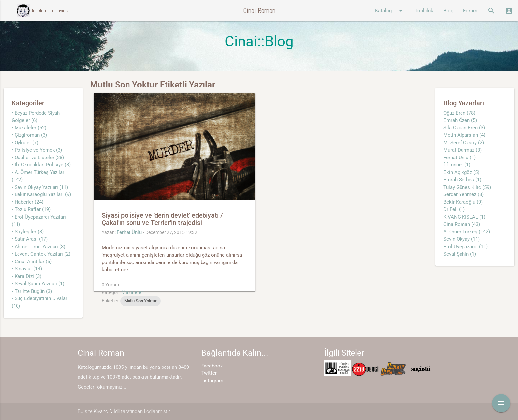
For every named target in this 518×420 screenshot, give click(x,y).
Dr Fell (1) (454, 209)
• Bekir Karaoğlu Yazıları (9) (41, 194)
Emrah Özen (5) (460, 120)
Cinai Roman (259, 10)
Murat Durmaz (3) (462, 150)
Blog (448, 11)
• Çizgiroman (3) (29, 135)
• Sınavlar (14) (27, 269)
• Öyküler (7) (25, 143)
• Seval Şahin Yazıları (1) (38, 284)
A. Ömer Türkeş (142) (467, 232)
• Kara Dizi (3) (26, 276)
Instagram (212, 381)
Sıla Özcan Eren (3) (464, 128)
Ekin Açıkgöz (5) (461, 172)
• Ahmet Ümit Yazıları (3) (38, 247)
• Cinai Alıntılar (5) (32, 262)
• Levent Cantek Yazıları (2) (41, 254)
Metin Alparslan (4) (464, 135)
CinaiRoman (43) (462, 224)
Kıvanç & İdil (107, 411)
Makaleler (132, 292)
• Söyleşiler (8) (28, 232)
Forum (470, 11)
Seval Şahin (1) (460, 254)
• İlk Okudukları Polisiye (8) (41, 165)
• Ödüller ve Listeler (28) (38, 157)
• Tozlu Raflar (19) (31, 209)
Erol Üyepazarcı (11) (465, 247)
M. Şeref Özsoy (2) (464, 143)
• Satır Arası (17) (30, 239)
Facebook (212, 366)
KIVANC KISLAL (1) (464, 217)
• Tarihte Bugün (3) (32, 291)
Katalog (390, 11)
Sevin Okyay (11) (462, 239)
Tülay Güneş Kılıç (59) (467, 187)
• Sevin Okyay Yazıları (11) (40, 187)
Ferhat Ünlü (129, 232)
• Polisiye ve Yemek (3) (37, 150)
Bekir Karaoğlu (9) (463, 202)
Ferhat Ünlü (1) (460, 157)
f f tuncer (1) (457, 165)
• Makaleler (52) (29, 128)
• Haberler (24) (27, 202)
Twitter (209, 373)
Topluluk (424, 11)
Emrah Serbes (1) (462, 180)
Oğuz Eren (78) (459, 113)
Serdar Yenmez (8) (463, 194)
